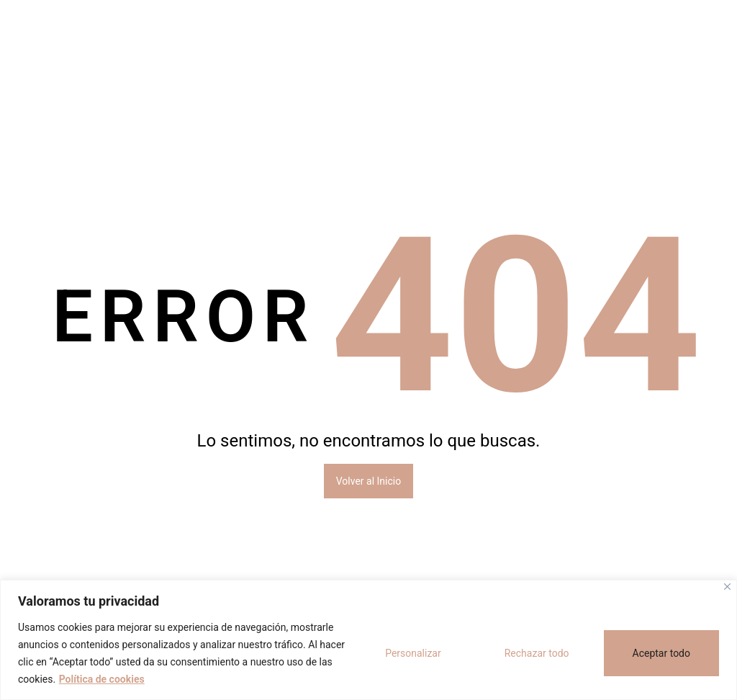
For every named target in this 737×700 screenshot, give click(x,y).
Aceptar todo (661, 653)
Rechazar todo (537, 653)
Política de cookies (102, 679)
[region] (368, 640)
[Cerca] (727, 587)
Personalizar (413, 653)
